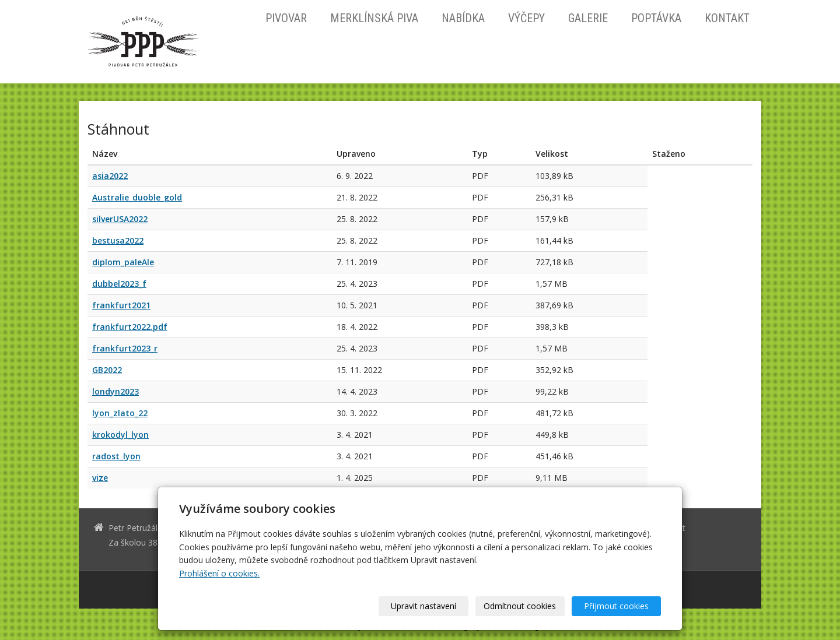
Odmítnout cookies (520, 606)
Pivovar (286, 18)
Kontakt (727, 18)
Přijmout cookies (616, 606)
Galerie (588, 18)
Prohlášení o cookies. (219, 573)
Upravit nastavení (424, 606)
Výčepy (526, 18)
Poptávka (656, 18)
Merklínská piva (374, 18)
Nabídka (463, 18)
